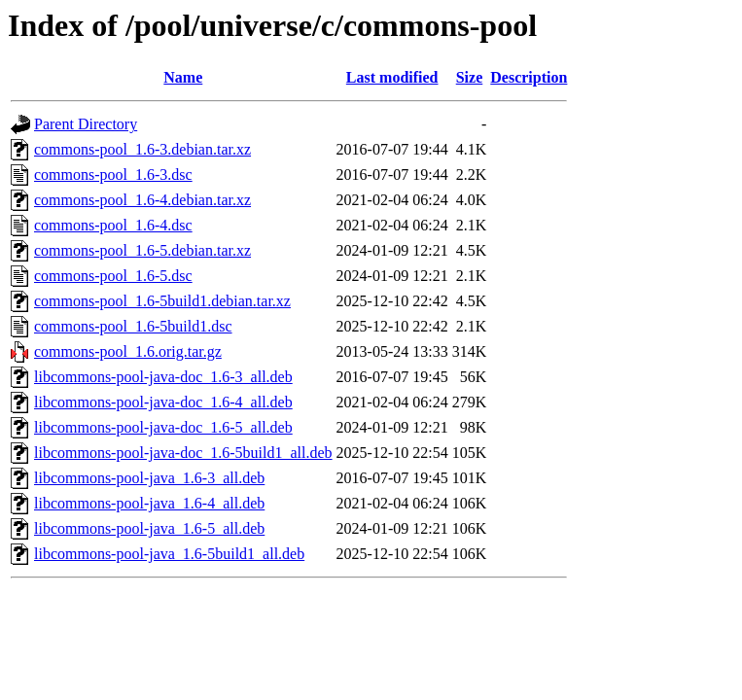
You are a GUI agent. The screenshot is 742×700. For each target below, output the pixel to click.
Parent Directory (86, 124)
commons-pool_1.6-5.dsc (113, 276)
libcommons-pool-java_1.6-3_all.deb (149, 478)
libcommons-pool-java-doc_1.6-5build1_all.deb (183, 453)
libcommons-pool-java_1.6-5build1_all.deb (169, 554)
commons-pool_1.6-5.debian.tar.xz (142, 250)
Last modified (392, 77)
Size (470, 77)
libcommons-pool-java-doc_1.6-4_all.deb (163, 402)
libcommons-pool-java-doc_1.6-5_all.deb (163, 427)
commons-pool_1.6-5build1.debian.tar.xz (162, 301)
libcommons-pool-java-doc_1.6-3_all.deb (163, 377)
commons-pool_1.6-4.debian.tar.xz (142, 200)
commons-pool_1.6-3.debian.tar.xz (142, 149)
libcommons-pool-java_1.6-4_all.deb (149, 503)
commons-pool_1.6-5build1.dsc (133, 326)
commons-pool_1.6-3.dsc (113, 175)
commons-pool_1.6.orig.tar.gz (128, 351)
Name (183, 77)
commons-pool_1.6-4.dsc (113, 225)
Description (529, 77)
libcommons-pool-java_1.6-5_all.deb (149, 528)
